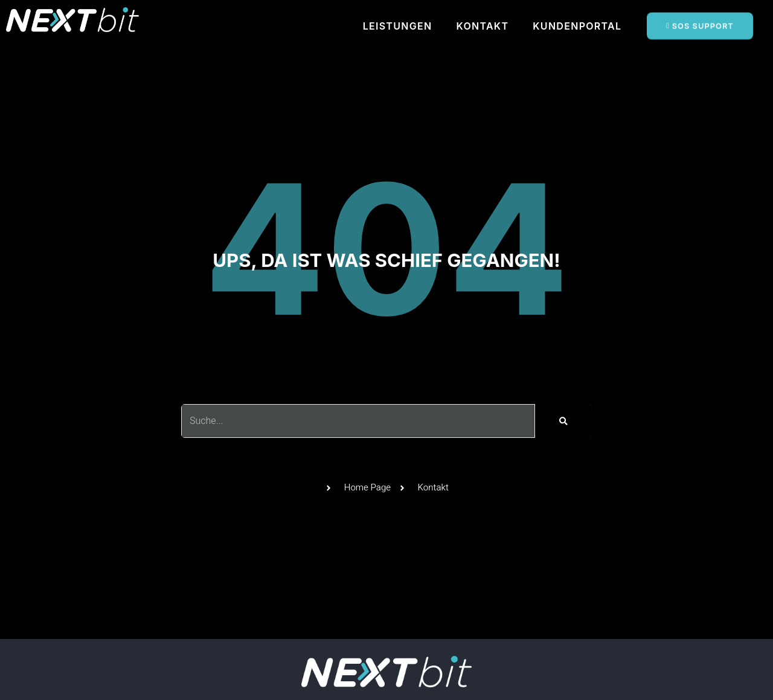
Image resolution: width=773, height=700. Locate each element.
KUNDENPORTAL (577, 26)
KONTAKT (482, 26)
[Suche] (563, 421)
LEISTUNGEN (398, 26)
